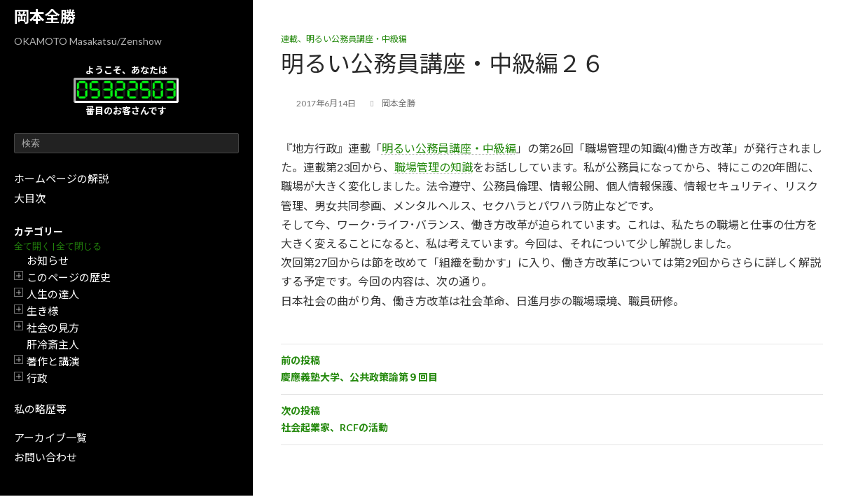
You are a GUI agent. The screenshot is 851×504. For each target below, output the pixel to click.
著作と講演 (53, 361)
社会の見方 (53, 328)
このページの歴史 (69, 277)
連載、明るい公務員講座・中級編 (344, 39)
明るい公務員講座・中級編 (449, 148)
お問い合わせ (46, 457)
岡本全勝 (45, 16)
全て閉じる (79, 246)
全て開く (32, 246)
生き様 (42, 311)
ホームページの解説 (61, 178)
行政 (37, 378)
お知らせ (48, 260)
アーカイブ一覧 (50, 437)
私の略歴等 (40, 409)
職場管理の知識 (434, 167)
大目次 (30, 198)
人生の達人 (53, 294)
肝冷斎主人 (53, 344)
